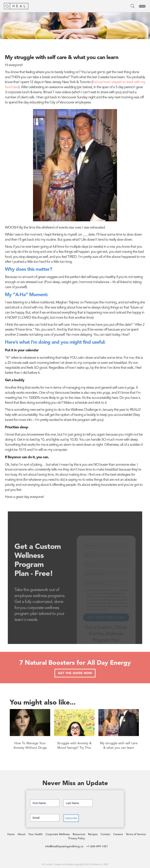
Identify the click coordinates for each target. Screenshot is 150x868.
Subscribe (71, 818)
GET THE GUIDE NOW (75, 673)
